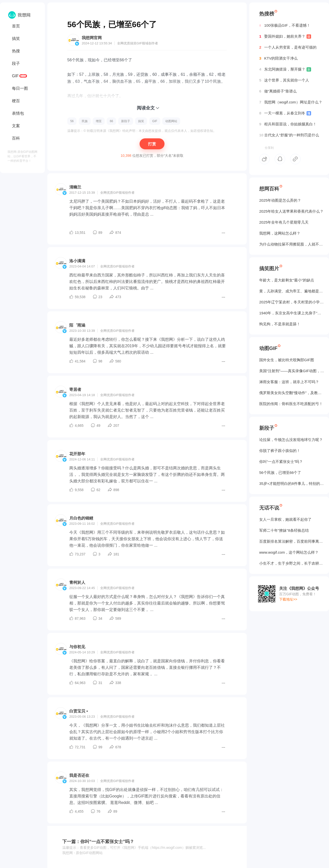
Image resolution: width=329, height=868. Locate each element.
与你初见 (77, 647)
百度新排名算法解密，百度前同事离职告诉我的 (292, 541)
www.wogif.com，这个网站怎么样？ (289, 552)
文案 (16, 126)
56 (72, 121)
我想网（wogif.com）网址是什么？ (291, 102)
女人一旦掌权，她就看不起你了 (285, 519)
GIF (15, 76)
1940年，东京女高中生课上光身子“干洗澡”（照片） (292, 313)
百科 (16, 138)
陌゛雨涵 (77, 325)
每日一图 (20, 88)
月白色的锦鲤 (81, 518)
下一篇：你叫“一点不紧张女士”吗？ (98, 842)
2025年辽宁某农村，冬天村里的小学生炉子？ (292, 302)
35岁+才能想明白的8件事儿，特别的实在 (292, 483)
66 (111, 121)
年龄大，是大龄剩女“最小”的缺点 (287, 280)
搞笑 (16, 39)
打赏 (152, 144)
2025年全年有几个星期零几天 (284, 222)
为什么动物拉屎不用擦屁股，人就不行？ (292, 244)
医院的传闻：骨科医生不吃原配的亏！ (291, 404)
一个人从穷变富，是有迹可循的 (288, 47)
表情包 (18, 113)
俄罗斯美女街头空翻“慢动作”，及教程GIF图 (292, 393)
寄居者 (75, 390)
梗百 (16, 101)
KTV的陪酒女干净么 (278, 58)
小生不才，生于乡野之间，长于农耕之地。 (292, 563)
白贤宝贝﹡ (79, 711)
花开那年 (77, 454)
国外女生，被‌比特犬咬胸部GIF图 (287, 360)
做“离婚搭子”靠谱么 (278, 91)
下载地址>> (288, 599)
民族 (85, 121)
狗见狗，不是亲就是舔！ (280, 324)
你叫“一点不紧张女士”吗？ (281, 462)
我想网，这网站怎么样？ (280, 233)
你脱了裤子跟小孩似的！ (280, 451)
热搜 (16, 51)
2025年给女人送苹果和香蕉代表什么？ (291, 211)
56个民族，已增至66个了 (280, 473)
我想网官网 (92, 38)
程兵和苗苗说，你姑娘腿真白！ (288, 124)
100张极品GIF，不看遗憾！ (285, 25)
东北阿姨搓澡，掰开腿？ (285, 69)
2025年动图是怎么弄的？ (280, 200)
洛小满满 (77, 261)
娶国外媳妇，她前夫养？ (285, 36)
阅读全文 (146, 108)
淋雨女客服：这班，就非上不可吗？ (289, 382)
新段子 (126, 121)
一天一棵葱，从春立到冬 (285, 113)
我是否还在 (79, 775)
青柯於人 (77, 582)
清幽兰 (75, 187)
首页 (16, 26)
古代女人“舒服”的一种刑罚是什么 (289, 135)
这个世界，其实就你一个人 (284, 80)
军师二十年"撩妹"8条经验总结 (284, 530)
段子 (16, 63)
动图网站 (171, 121)
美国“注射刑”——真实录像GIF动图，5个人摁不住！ (292, 371)
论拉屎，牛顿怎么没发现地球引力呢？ (291, 440)
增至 (99, 121)
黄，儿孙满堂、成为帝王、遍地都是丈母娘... (292, 291)
